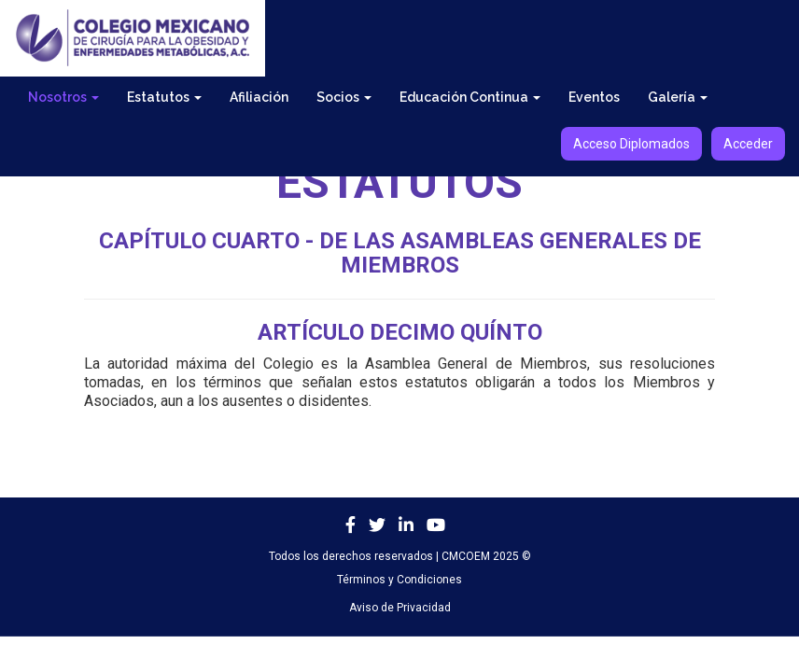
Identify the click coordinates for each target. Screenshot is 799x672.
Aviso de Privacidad (400, 608)
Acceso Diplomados (631, 144)
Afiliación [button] (259, 97)
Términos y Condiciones (399, 580)
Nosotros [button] (63, 97)
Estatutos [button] (164, 97)
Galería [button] (678, 97)
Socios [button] (344, 97)
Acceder (748, 144)
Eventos (594, 97)
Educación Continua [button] (470, 97)
